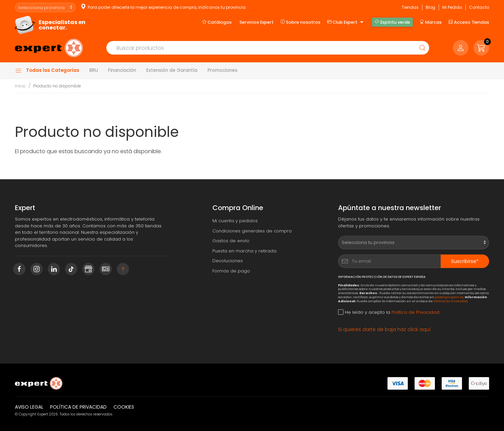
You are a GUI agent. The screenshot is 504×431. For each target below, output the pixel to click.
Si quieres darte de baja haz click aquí (384, 329)
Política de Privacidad (450, 301)
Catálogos (217, 22)
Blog (430, 7)
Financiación (122, 70)
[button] (481, 48)
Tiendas (410, 7)
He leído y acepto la (389, 312)
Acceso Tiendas (469, 22)
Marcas (431, 22)
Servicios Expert (257, 22)
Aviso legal (29, 407)
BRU (94, 70)
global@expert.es (449, 297)
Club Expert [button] (346, 22)
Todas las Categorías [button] (47, 70)
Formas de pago (231, 271)
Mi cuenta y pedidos (235, 221)
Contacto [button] (479, 7)
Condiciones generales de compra (252, 231)
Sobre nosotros (300, 22)
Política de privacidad (78, 407)
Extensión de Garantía (172, 70)
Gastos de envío (231, 241)
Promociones (223, 70)
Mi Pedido (452, 7)
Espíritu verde (392, 22)
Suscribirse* (465, 261)
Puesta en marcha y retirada (244, 251)
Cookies (124, 407)
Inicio (20, 86)
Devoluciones (228, 261)
